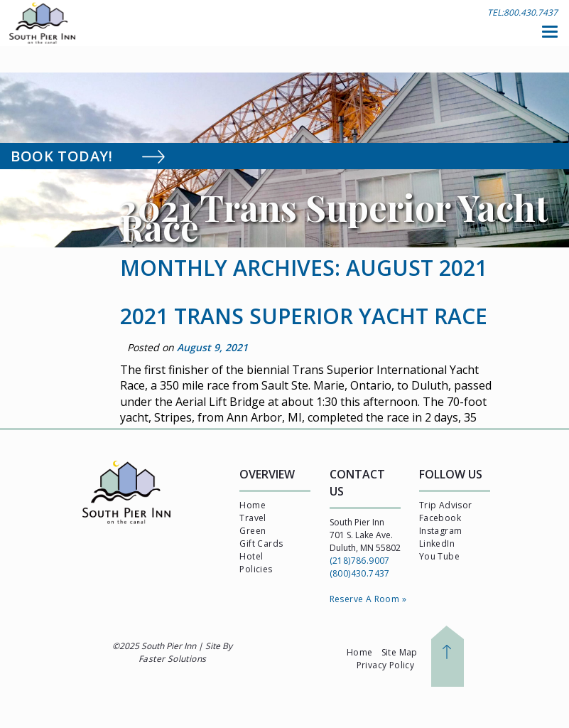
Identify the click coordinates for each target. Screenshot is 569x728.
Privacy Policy (386, 665)
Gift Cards (261, 544)
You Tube (439, 556)
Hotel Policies (256, 563)
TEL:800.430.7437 (522, 12)
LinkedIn (437, 544)
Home (253, 505)
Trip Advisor (446, 505)
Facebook (440, 518)
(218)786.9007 (360, 561)
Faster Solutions (172, 659)
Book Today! (104, 156)
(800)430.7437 (360, 573)
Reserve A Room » (368, 599)
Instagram (441, 531)
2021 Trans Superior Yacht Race (304, 316)
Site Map (400, 652)
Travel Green (253, 524)
